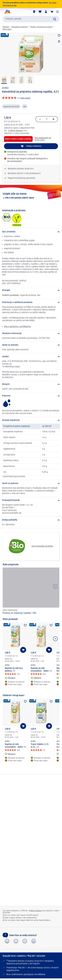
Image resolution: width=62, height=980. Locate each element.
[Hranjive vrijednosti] (31, 420)
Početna (6, 27)
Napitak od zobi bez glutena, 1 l (14, 670)
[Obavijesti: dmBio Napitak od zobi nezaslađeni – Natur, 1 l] (36, 678)
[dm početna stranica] (7, 12)
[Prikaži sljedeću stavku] (55, 639)
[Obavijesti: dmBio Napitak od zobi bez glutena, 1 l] (10, 678)
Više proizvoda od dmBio (29, 546)
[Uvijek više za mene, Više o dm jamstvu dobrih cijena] (31, 196)
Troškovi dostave (15, 131)
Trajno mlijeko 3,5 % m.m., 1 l (40, 746)
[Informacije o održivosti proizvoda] (31, 302)
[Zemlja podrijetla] (31, 520)
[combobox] (31, 19)
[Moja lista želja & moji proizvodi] (40, 12)
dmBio (5, 88)
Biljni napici (7, 29)
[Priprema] (31, 396)
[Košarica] (52, 12)
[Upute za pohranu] (31, 483)
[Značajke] (31, 290)
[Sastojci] (31, 357)
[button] (58, 12)
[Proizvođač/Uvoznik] (31, 500)
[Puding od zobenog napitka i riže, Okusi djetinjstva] (31, 591)
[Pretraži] (55, 19)
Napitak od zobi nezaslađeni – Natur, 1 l (41, 670)
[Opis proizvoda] (31, 232)
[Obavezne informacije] (31, 333)
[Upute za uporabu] (31, 345)
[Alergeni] (31, 384)
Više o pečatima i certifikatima (17, 327)
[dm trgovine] (34, 12)
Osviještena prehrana (19, 27)
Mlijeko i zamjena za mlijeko (41, 27)
